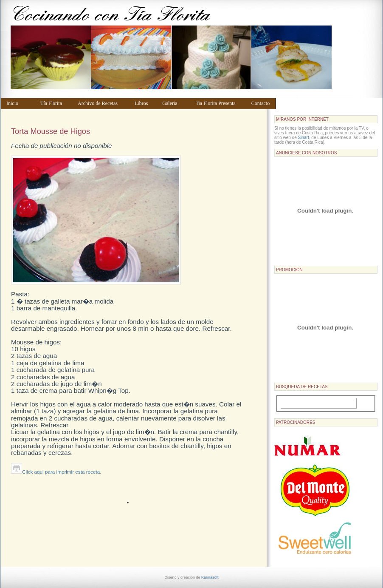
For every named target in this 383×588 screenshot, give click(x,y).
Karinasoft (210, 577)
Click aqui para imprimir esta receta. (56, 472)
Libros (144, 103)
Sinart (304, 138)
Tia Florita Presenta (220, 103)
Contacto (262, 103)
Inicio (19, 103)
